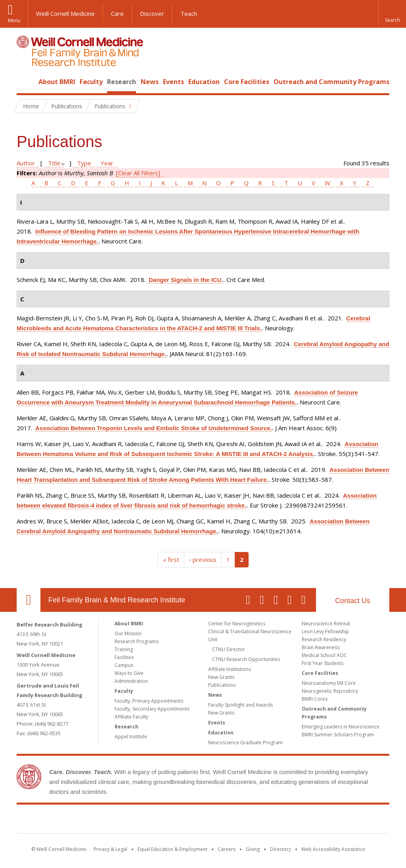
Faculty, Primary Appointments (149, 701)
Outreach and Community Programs (331, 82)
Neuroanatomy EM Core (329, 683)
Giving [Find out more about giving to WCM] (253, 849)
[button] (392, 14)
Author (26, 163)
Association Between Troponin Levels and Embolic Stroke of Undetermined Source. (154, 428)
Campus (124, 665)
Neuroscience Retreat (326, 624)
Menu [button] (14, 20)
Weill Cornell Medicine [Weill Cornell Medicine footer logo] (145, 820)
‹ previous (203, 560)
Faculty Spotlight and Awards (240, 705)
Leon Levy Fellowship (325, 631)
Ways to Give (129, 673)
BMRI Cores (315, 699)
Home (25, 82)
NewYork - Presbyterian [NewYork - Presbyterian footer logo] (269, 820)
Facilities (124, 657)
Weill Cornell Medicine (65, 13)
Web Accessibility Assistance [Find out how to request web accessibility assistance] (333, 849)
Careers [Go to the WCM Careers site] (227, 849)
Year (107, 163)
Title (54, 163)
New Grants (221, 677)
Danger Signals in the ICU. (186, 280)
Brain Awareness (321, 647)
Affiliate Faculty (131, 717)
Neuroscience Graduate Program (245, 742)
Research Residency (324, 639)
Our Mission (128, 633)
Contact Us (353, 601)
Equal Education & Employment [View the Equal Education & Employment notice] (172, 849)
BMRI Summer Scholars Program (338, 735)
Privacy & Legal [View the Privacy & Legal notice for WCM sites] (110, 849)
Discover (152, 13)
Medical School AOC (324, 655)
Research (122, 82)
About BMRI (57, 82)
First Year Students (323, 663)
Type (84, 163)
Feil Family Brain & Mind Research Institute (117, 600)
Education (204, 82)
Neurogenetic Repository (330, 691)
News (150, 82)
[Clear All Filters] (138, 173)
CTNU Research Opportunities (246, 659)
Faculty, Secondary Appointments (152, 709)
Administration (131, 681)
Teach (189, 13)
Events (173, 82)
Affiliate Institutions (230, 669)
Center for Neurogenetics (237, 624)
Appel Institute (131, 737)
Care (117, 13)
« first (171, 560)
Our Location (29, 600)
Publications (222, 685)
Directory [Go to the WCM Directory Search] (281, 849)
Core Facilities (247, 82)
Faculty (91, 82)
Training (124, 649)
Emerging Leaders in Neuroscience (341, 727)
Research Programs (137, 641)
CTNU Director (229, 649)
